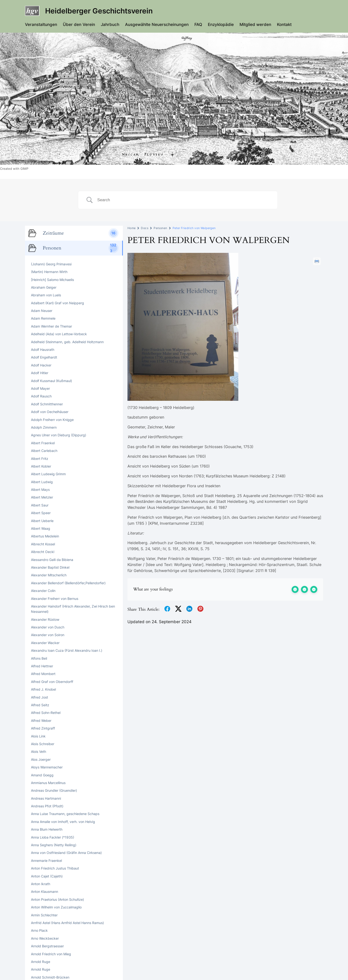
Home (132, 228)
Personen (160, 228)
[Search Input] (184, 200)
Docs (145, 228)
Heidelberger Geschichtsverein (99, 11)
